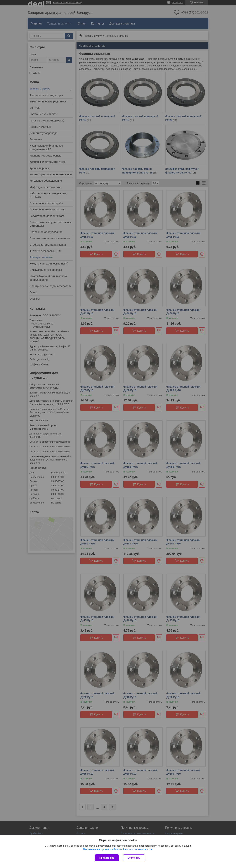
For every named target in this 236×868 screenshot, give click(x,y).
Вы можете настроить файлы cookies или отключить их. (117, 849)
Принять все (107, 858)
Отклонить (134, 858)
